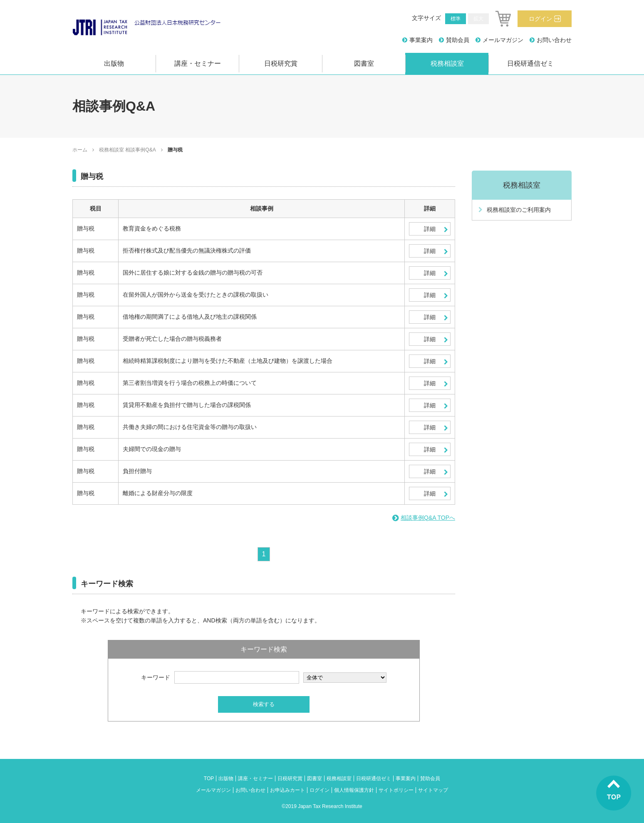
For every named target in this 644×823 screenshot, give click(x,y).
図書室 (364, 63)
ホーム (80, 150)
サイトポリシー (396, 790)
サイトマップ (433, 790)
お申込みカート (287, 790)
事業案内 (421, 40)
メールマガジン (503, 40)
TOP (209, 778)
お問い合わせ (554, 40)
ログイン (540, 19)
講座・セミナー (198, 63)
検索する (264, 704)
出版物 (114, 63)
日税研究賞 (281, 63)
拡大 (478, 19)
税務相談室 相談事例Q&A (128, 150)
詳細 (430, 229)
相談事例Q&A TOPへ (428, 518)
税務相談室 (447, 63)
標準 (456, 19)
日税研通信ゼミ (530, 63)
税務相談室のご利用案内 (519, 210)
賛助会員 (458, 40)
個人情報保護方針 (354, 790)
